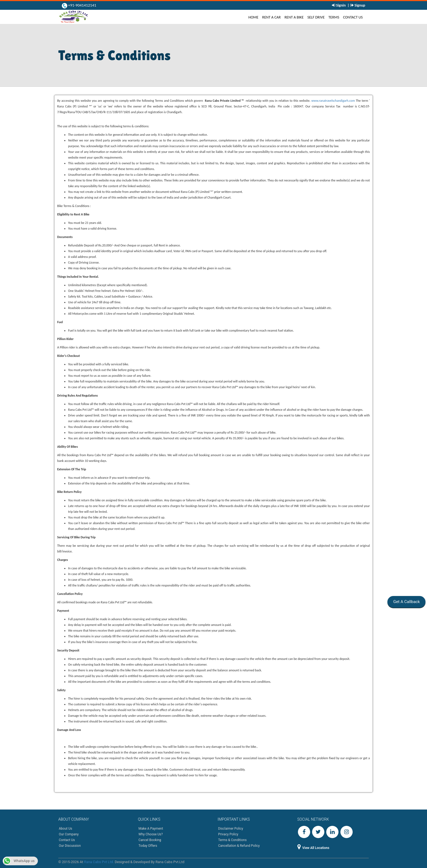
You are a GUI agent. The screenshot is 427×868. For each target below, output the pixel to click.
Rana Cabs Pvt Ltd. (99, 862)
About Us (65, 829)
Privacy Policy (228, 834)
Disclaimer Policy (231, 829)
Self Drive (316, 17)
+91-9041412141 (82, 5)
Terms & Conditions (232, 840)
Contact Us (353, 17)
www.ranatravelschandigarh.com (333, 101)
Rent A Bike (294, 17)
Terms (334, 17)
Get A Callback (406, 602)
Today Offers (148, 846)
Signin (341, 5)
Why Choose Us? (151, 834)
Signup (359, 5)
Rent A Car (272, 17)
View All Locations (313, 848)
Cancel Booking (150, 840)
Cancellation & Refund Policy (239, 846)
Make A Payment (151, 829)
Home (254, 17)
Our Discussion (70, 846)
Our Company (69, 834)
